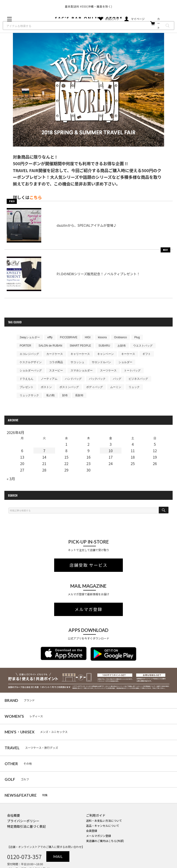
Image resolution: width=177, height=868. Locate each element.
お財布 (122, 346)
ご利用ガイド (96, 815)
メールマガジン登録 (98, 836)
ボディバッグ (94, 387)
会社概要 (14, 815)
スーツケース (108, 370)
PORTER (25, 346)
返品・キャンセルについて (103, 826)
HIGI (88, 337)
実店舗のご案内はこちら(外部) (105, 841)
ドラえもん (27, 379)
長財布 (79, 395)
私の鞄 (50, 395)
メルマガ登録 (88, 609)
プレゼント (27, 387)
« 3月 (11, 479)
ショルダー (125, 362)
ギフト (147, 354)
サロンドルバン (101, 362)
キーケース (128, 354)
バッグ (117, 379)
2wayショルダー (30, 337)
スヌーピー (56, 370)
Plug (137, 337)
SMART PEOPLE (80, 346)
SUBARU (104, 346)
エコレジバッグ (29, 354)
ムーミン (116, 387)
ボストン (46, 387)
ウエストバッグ (143, 346)
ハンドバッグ (73, 379)
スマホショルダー (82, 370)
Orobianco (120, 337)
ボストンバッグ (69, 387)
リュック (134, 387)
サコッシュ (77, 362)
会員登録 (91, 831)
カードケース (55, 354)
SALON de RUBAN (50, 346)
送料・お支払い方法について (104, 820)
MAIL (58, 856)
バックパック (97, 379)
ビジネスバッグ (138, 379)
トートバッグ (132, 370)
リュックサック (29, 395)
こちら (36, 197)
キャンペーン (106, 354)
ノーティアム (49, 379)
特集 (26, 795)
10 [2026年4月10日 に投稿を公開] (111, 451)
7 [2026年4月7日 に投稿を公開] (44, 451)
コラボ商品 (56, 362)
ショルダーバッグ (31, 370)
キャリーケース (80, 354)
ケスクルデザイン (31, 362)
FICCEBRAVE (69, 337)
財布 (65, 395)
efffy (50, 337)
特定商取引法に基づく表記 (27, 826)
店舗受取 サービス (88, 565)
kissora (102, 337)
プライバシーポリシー (23, 821)
